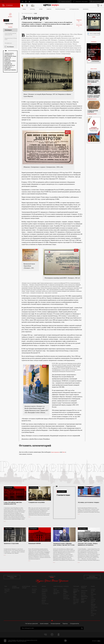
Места (92, 603)
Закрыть (82, 628)
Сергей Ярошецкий (95, 61)
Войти (64, 452)
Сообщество (44, 597)
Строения (66, 586)
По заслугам (93, 614)
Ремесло (43, 602)
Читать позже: (79, 26)
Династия (44, 594)
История (93, 609)
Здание (65, 589)
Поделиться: (79, 21)
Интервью (34, 591)
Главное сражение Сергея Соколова (94, 96)
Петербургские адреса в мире (76, 592)
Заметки (49, 9)
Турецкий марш (84, 591)
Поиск (3, 2)
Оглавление (7, 5)
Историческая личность (92, 99)
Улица (92, 598)
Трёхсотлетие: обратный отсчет (84, 596)
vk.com (22, 2)
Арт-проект (83, 594)
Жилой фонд (66, 595)
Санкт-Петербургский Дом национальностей (10, 34)
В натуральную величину (92, 114)
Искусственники (45, 604)
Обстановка (93, 594)
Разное (93, 586)
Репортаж (93, 601)
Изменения (93, 599)
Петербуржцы (45, 589)
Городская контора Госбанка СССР (11, 39)
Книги (92, 596)
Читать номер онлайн (94, 34)
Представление (94, 607)
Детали (65, 594)
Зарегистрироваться (55, 452)
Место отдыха (76, 599)
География (76, 586)
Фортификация (66, 599)
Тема (6, 20)
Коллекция (93, 589)
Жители (44, 586)
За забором (66, 597)
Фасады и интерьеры (66, 591)
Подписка (65, 624)
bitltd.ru (99, 641)
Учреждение (7, 591)
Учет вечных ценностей (31, 624)
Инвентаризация (58, 586)
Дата (92, 612)
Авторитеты (34, 589)
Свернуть (52, 621)
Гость (5, 593)
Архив (41, 9)
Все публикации (10, 47)
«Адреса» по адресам (83, 602)
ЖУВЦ (24, 9)
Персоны (32, 9)
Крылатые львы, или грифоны (93, 81)
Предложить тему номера (12, 577)
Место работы (75, 597)
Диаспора (44, 600)
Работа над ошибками (93, 605)
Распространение (60, 9)
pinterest (26, 2)
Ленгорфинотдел (8, 43)
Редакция (34, 593)
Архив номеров (44, 624)
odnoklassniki (29, 2)
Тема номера (7, 589)
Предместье (76, 589)
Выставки (93, 591)
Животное (89, 84)
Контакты (86, 9)
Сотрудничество (74, 9)
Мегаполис (83, 592)
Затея (92, 593)
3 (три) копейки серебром (93, 111)
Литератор (44, 595)
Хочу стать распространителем (92, 577)
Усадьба (75, 595)
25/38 (36, 13)
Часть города (76, 601)
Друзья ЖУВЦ (94, 610)
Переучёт (55, 589)
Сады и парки (56, 591)
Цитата (92, 615)
